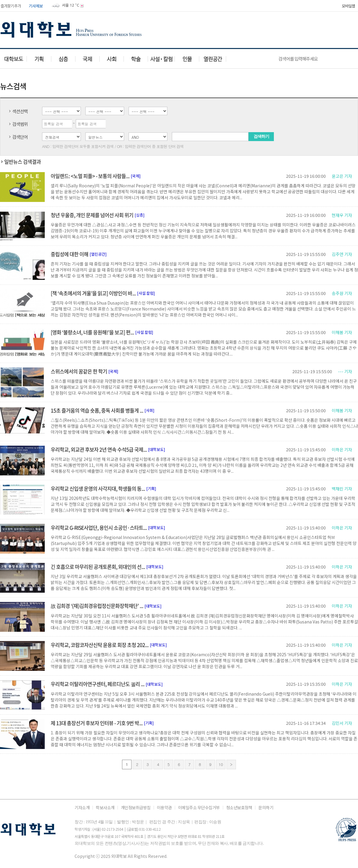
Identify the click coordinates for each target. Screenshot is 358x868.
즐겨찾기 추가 (10, 6)
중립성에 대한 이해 (70, 254)
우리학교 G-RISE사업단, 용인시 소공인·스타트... (99, 528)
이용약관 (164, 808)
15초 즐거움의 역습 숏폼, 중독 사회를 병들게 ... (97, 410)
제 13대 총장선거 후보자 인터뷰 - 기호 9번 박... (97, 723)
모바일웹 (348, 6)
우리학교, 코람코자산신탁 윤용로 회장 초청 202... (100, 645)
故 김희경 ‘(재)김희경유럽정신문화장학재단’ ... (97, 606)
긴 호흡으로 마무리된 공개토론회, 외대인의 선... (98, 567)
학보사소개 (105, 808)
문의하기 (266, 808)
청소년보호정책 (239, 808)
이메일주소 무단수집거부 (199, 808)
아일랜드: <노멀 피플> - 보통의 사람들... (90, 176)
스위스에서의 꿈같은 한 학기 (79, 371)
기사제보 (36, 6)
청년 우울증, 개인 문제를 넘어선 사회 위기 (92, 215)
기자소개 (82, 808)
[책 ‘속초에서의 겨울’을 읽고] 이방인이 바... (93, 293)
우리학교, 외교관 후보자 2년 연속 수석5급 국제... (99, 449)
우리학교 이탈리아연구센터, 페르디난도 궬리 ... (98, 684)
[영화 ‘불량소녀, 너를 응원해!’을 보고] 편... (92, 332)
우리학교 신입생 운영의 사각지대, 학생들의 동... (98, 488)
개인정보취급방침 (136, 808)
